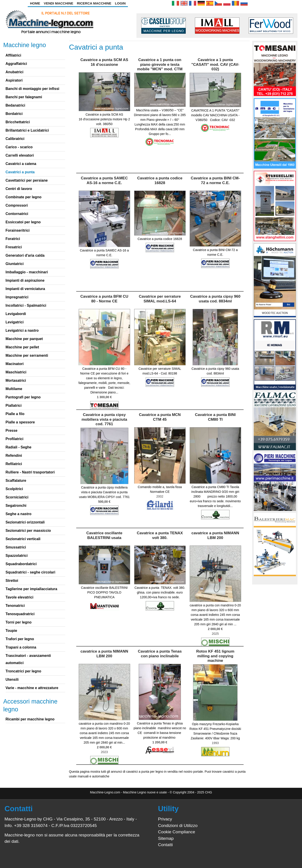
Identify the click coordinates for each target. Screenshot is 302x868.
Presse (12, 431)
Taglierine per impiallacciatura (31, 589)
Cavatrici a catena (21, 164)
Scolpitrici (14, 489)
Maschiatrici (16, 372)
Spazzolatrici (17, 556)
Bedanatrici (15, 105)
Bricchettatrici (18, 122)
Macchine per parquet (24, 339)
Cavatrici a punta (20, 172)
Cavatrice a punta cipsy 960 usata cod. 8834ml (215, 299)
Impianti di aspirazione (25, 280)
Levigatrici (15, 322)
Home (35, 3)
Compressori (17, 205)
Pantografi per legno (23, 397)
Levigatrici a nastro (22, 330)
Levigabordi (16, 314)
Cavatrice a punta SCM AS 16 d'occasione (104, 62)
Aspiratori (14, 80)
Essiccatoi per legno (23, 222)
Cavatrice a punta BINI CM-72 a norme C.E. (215, 180)
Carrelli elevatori (20, 155)
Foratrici (13, 239)
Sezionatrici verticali (23, 539)
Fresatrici (14, 247)
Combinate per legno (24, 197)
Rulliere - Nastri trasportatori (30, 472)
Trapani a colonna (21, 647)
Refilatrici (14, 464)
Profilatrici (15, 439)
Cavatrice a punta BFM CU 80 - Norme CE (104, 299)
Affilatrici (13, 55)
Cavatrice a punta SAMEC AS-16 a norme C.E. (104, 180)
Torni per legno (19, 622)
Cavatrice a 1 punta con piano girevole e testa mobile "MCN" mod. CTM (160, 64)
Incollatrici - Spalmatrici (26, 305)
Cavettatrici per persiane (27, 180)
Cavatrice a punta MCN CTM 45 (160, 417)
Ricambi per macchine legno (30, 719)
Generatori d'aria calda (25, 255)
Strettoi (12, 581)
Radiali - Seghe (19, 447)
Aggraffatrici (16, 64)
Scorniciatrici (17, 497)
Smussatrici (16, 547)
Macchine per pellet (22, 347)
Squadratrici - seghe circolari (31, 572)
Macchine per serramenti (27, 355)
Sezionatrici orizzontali (25, 522)
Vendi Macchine (59, 3)
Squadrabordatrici (21, 564)
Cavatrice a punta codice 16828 (160, 180)
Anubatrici (15, 72)
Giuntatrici (15, 264)
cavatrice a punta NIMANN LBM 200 (215, 535)
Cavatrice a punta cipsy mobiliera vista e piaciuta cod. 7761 (104, 419)
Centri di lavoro (19, 189)
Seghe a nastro (19, 514)
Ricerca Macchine (94, 3)
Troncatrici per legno (23, 671)
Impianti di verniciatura (25, 289)
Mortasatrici (16, 380)
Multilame (14, 389)
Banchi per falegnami (24, 97)
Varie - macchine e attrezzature (32, 688)
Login (120, 3)
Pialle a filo (15, 414)
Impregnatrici (17, 297)
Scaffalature (16, 481)
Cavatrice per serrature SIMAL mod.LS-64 (160, 299)
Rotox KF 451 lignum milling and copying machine (215, 656)
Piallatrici (14, 405)
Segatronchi (16, 506)
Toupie (11, 631)
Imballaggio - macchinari (27, 272)
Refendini (14, 456)
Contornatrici (17, 214)
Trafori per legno (20, 639)
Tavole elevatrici (20, 597)
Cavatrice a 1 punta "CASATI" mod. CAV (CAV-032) (215, 64)
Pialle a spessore (20, 422)
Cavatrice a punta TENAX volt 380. (160, 535)
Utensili (12, 680)
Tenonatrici (15, 606)
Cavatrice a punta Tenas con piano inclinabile (160, 654)
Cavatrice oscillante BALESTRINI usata (104, 535)
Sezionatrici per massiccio (28, 531)
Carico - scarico (19, 147)
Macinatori (15, 364)
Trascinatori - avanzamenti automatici (28, 659)
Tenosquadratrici (20, 614)
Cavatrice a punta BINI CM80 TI (215, 417)
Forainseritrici (18, 230)
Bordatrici (14, 114)
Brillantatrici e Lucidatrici (27, 130)
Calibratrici (15, 139)
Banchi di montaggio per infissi (32, 89)
